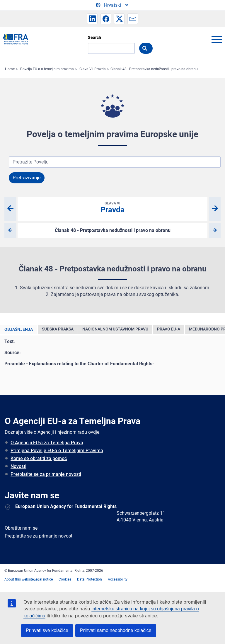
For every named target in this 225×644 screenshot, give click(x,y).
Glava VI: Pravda (93, 69)
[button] (92, 19)
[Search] (111, 48)
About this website (19, 579)
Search (94, 37)
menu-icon (217, 39)
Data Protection (90, 579)
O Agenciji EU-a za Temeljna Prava (47, 443)
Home (10, 69)
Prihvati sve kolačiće (47, 630)
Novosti (18, 466)
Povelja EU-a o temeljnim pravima (47, 69)
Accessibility (118, 579)
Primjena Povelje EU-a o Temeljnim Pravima (57, 451)
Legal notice (43, 579)
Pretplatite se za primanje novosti (46, 474)
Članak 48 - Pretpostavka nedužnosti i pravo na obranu (154, 69)
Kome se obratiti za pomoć (39, 458)
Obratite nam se (21, 528)
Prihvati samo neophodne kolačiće (116, 630)
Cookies (65, 579)
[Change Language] (112, 5)
